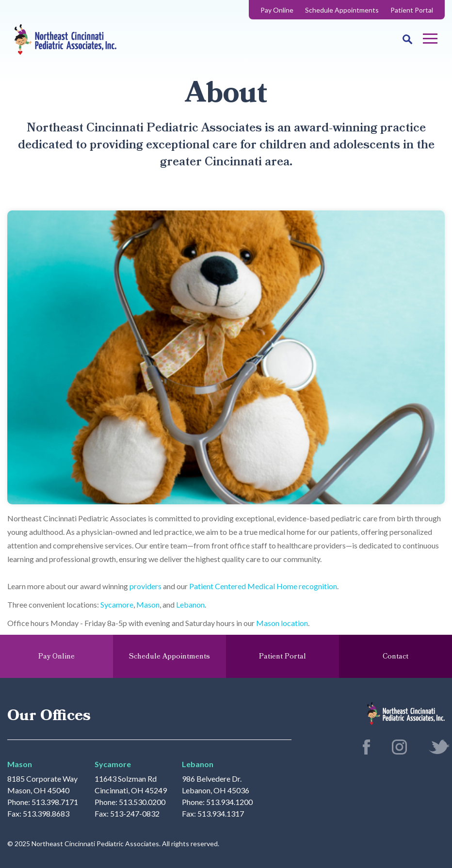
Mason (148, 604)
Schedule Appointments (342, 10)
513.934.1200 (229, 802)
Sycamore (117, 604)
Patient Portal (412, 10)
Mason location (282, 623)
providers (145, 586)
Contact (395, 656)
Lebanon (190, 604)
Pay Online (277, 10)
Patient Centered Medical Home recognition (263, 586)
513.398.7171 (55, 802)
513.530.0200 (142, 802)
